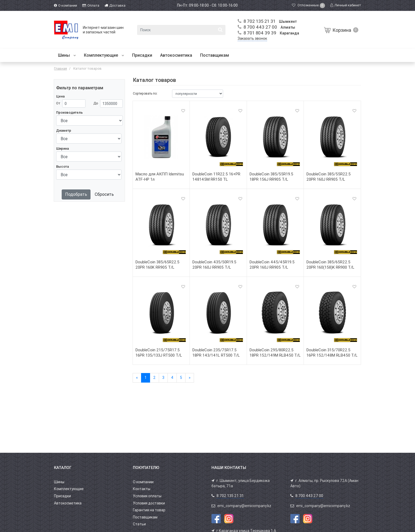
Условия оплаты (147, 496)
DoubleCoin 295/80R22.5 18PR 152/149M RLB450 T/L (275, 353)
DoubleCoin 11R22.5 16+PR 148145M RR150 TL (216, 177)
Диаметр (64, 130)
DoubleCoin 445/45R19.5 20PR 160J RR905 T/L (272, 265)
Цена (60, 96)
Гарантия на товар (149, 510)
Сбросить (104, 194)
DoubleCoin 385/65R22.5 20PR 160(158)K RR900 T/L (330, 265)
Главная (60, 68)
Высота (62, 167)
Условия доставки (149, 503)
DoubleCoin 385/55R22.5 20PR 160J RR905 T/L (329, 177)
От (58, 103)
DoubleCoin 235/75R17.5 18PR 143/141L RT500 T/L (216, 353)
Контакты (142, 489)
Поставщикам (215, 55)
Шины (67, 55)
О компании (143, 482)
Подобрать (76, 194)
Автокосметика (176, 55)
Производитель (69, 112)
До (96, 103)
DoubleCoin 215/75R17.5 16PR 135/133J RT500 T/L (159, 353)
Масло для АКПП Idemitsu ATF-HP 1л (160, 177)
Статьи (139, 524)
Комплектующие (104, 55)
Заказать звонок (252, 38)
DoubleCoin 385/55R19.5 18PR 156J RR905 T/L (271, 177)
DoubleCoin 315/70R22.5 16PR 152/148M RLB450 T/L (332, 353)
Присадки (142, 55)
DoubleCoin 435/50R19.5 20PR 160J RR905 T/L (214, 265)
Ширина (62, 148)
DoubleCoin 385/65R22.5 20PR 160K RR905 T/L (157, 265)
